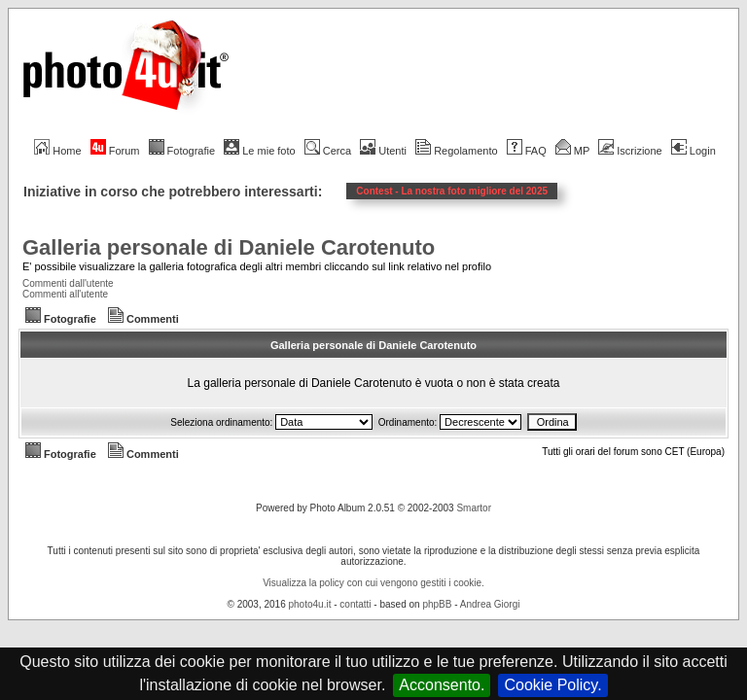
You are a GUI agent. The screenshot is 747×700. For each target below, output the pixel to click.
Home (57, 151)
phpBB (437, 604)
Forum (115, 151)
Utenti (383, 151)
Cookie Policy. (552, 685)
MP (572, 151)
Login (694, 151)
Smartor (474, 508)
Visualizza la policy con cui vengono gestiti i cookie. (373, 583)
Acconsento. (442, 685)
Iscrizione (630, 151)
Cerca (328, 151)
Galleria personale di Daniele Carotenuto (229, 247)
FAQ (527, 151)
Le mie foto (259, 151)
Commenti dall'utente (68, 283)
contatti (355, 604)
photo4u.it (310, 604)
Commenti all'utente (65, 294)
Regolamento (456, 151)
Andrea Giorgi (490, 604)
